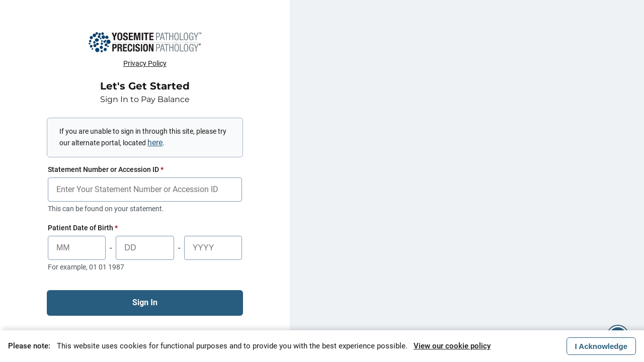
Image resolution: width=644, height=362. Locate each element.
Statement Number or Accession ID (106, 169)
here (155, 143)
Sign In (145, 302)
